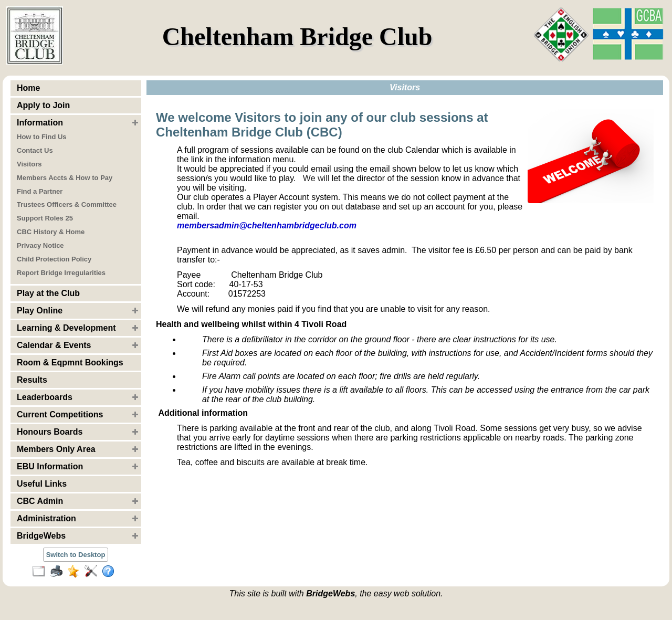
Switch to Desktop (76, 555)
